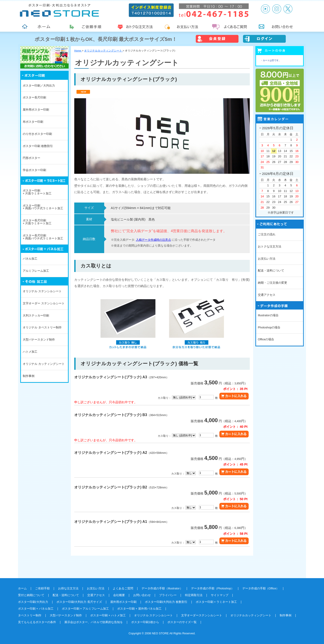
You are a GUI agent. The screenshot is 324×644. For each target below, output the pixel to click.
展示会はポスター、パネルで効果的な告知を (94, 622)
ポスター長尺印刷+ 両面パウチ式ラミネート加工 (43, 237)
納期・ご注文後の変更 (272, 283)
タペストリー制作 (30, 615)
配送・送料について (271, 271)
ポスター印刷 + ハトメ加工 (108, 615)
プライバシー (168, 595)
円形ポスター (31, 158)
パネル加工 (30, 259)
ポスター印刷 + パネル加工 (36, 609)
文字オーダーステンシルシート (202, 615)
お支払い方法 (267, 259)
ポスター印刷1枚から (145, 622)
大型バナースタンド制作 (39, 340)
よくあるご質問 (123, 588)
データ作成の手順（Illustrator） (162, 588)
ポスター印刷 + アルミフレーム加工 (85, 609)
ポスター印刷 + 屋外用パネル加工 (139, 609)
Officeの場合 (266, 339)
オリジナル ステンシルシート (42, 291)
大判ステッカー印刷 (36, 315)
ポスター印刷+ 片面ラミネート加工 (37, 192)
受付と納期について (31, 595)
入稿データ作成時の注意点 (153, 240)
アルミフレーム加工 (36, 271)
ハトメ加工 (30, 352)
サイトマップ (220, 595)
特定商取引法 (194, 595)
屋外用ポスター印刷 (36, 110)
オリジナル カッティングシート (44, 364)
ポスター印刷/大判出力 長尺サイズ (79, 602)
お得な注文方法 (68, 588)
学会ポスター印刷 (34, 170)
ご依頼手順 (42, 588)
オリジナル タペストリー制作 (42, 327)
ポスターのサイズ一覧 (182, 622)
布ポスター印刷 (33, 122)
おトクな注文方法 (270, 246)
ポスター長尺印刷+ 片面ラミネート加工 (37, 222)
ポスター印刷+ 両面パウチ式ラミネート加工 (43, 207)
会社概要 (119, 595)
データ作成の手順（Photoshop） (213, 588)
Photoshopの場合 (269, 327)
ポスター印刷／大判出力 (39, 86)
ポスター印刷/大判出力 (33, 602)
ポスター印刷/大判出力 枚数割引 (166, 602)
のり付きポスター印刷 (37, 134)
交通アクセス (267, 295)
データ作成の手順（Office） (261, 588)
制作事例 (29, 376)
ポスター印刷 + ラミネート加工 (216, 602)
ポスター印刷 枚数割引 (38, 146)
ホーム (22, 588)
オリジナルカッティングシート (251, 615)
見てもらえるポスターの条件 (37, 622)
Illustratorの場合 (268, 315)
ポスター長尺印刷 (34, 97)
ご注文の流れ (267, 234)
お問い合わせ (142, 595)
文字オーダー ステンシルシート (44, 303)
